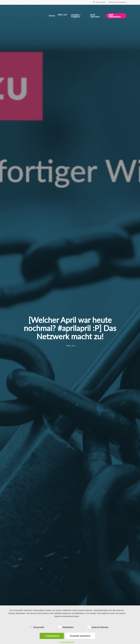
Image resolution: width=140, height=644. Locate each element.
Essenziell (37, 627)
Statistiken (66, 627)
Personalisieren (67, 642)
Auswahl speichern (80, 636)
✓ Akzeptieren (52, 636)
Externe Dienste (98, 627)
